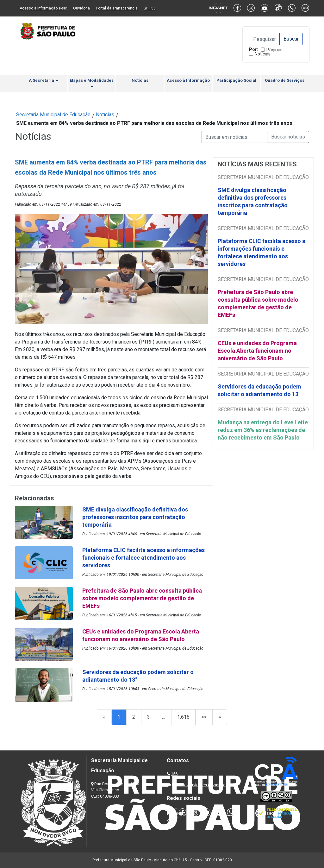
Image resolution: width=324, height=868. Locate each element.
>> (204, 717)
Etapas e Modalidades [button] (92, 83)
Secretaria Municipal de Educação (53, 115)
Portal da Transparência (117, 8)
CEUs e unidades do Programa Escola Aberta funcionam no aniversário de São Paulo (257, 351)
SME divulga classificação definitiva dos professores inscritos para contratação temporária (253, 201)
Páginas (274, 50)
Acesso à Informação (188, 80)
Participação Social (236, 80)
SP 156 (150, 8)
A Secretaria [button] (44, 80)
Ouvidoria (81, 8)
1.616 (183, 717)
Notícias (263, 54)
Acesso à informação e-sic (43, 8)
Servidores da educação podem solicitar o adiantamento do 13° (259, 390)
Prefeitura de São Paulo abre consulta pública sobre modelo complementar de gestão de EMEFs (258, 303)
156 (174, 774)
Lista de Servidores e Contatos (200, 785)
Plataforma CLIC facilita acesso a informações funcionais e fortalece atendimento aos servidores (262, 252)
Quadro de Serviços (285, 80)
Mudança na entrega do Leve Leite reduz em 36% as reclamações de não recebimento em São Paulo (263, 430)
